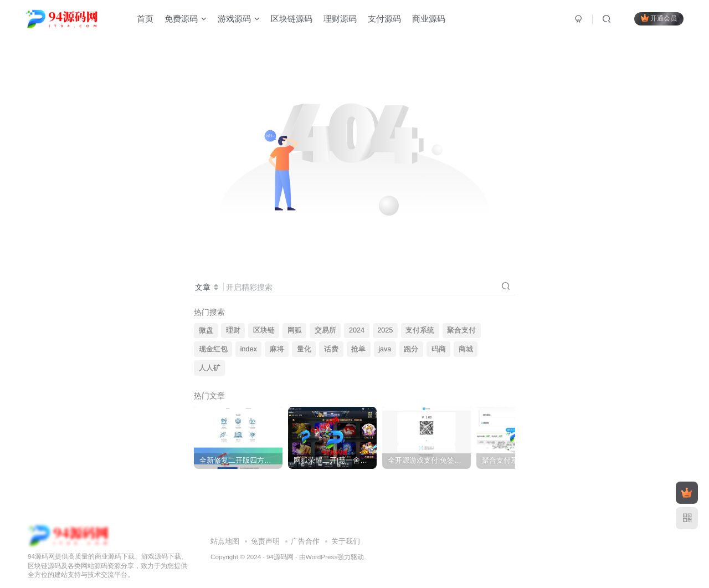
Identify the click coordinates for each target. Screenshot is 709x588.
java (385, 349)
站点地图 (225, 532)
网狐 (295, 330)
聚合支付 (461, 330)
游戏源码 (239, 19)
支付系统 (420, 330)
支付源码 (384, 19)
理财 (233, 330)
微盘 (206, 330)
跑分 (411, 349)
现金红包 (213, 349)
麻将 (277, 349)
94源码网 (280, 547)
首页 (145, 19)
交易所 (325, 330)
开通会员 (659, 18)
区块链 (264, 330)
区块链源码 (292, 19)
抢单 (358, 349)
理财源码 (340, 19)
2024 (357, 330)
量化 (304, 349)
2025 (385, 330)
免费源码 (186, 19)
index (249, 349)
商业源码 (429, 19)
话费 (331, 349)
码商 (439, 349)
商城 (466, 349)
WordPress (322, 547)
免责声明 (265, 532)
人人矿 (210, 368)
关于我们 (346, 532)
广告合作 (305, 532)
